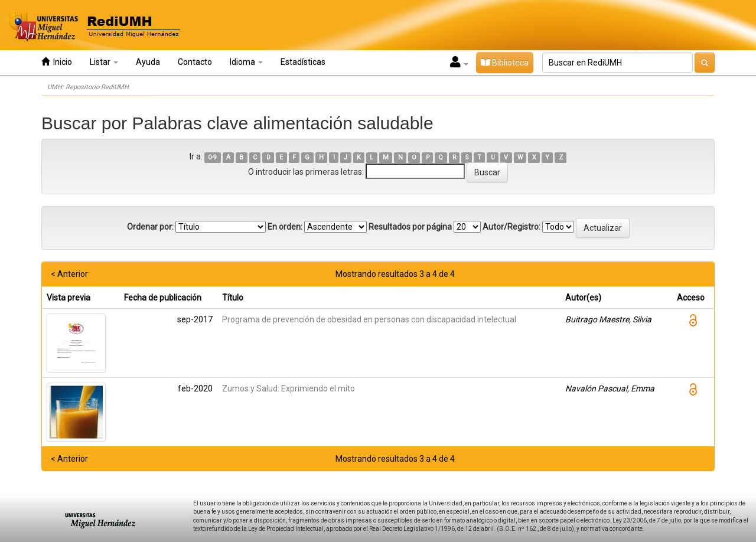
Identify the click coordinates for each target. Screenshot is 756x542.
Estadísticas (303, 62)
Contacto (195, 62)
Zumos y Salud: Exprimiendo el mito (289, 388)
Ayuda (148, 62)
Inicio (57, 62)
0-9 (212, 157)
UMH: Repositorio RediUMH (88, 87)
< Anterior (69, 274)
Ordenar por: (150, 227)
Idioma (246, 62)
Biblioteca (505, 63)
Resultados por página (410, 227)
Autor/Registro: (511, 227)
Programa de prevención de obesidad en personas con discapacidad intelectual (369, 319)
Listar (104, 62)
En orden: (285, 227)
